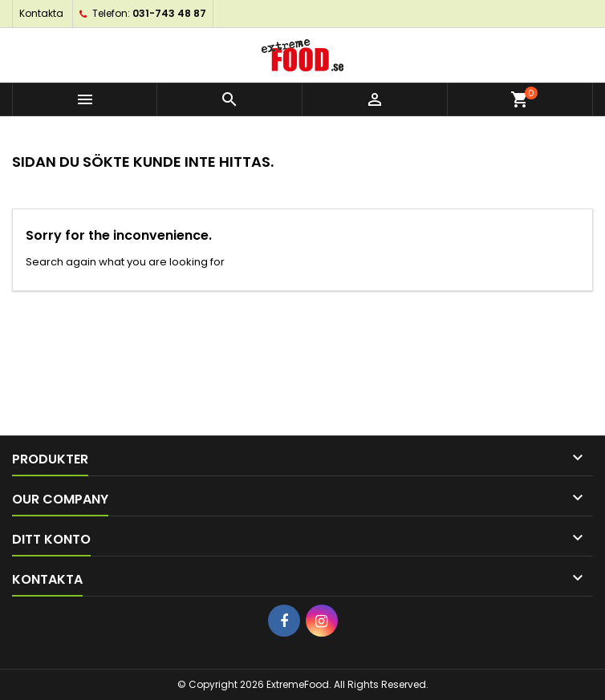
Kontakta (41, 13)
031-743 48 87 (169, 13)
